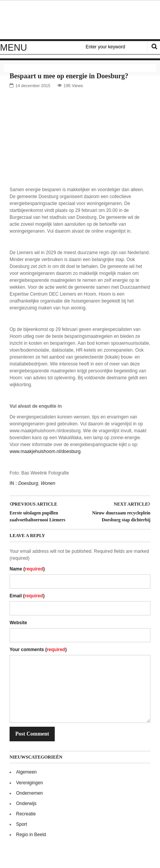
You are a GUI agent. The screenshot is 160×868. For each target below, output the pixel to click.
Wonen (48, 483)
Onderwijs (26, 804)
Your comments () (38, 650)
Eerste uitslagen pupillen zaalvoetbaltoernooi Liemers (38, 516)
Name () (27, 569)
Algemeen (26, 772)
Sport (22, 824)
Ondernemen (29, 793)
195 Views (73, 86)
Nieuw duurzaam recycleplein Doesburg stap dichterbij (121, 516)
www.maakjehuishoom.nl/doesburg (45, 451)
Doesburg (28, 483)
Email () (27, 596)
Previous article (33, 504)
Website (18, 623)
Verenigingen (29, 783)
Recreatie (26, 814)
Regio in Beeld (31, 835)
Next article (132, 504)
